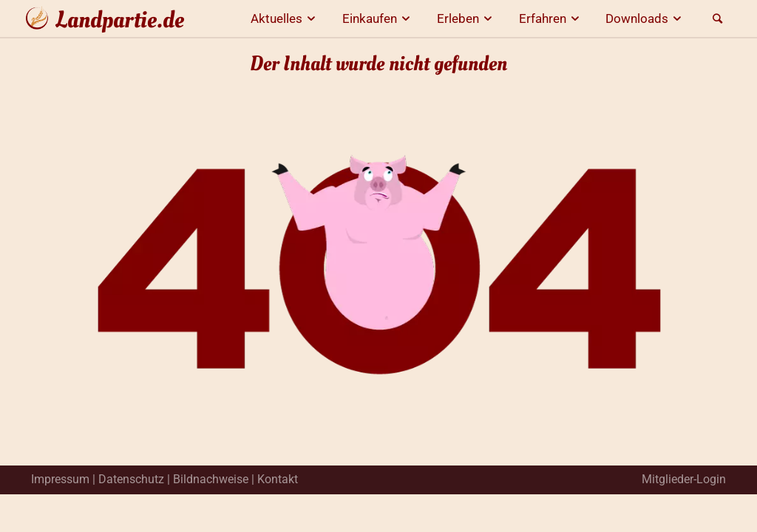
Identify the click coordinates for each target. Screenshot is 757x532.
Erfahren (551, 18)
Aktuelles (285, 18)
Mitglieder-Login (684, 479)
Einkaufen (378, 18)
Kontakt (278, 479)
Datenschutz (131, 479)
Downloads (646, 18)
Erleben (467, 18)
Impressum (60, 479)
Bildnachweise (211, 479)
